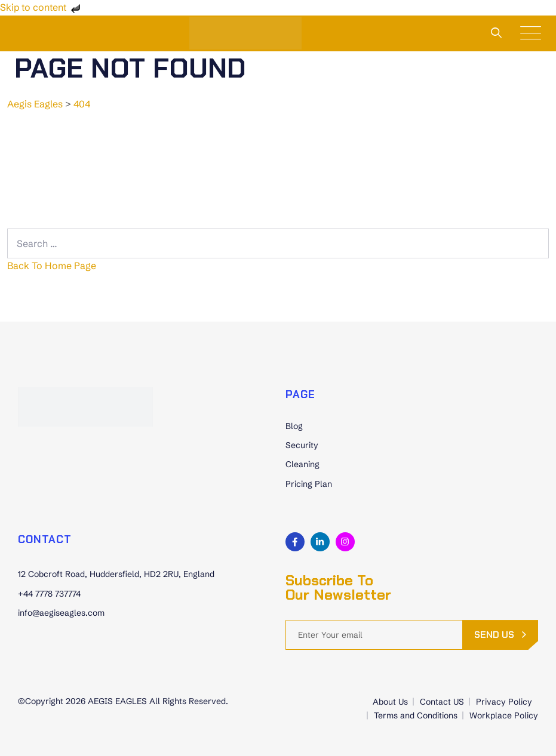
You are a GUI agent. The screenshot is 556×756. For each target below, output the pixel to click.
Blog (294, 426)
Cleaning (302, 464)
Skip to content (42, 7)
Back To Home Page (52, 266)
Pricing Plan (309, 484)
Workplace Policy (504, 715)
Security (302, 445)
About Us (390, 702)
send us (494, 635)
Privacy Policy (504, 702)
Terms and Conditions (416, 715)
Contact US (442, 702)
